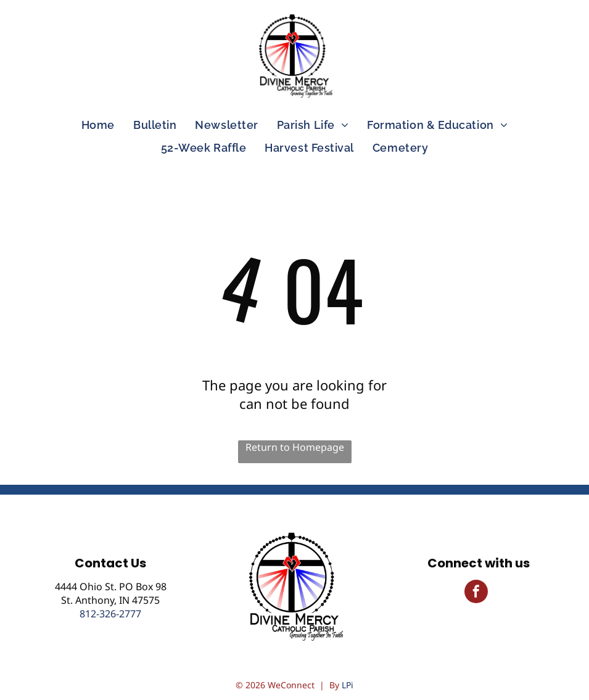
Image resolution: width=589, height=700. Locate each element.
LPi (348, 685)
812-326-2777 (110, 614)
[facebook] (476, 593)
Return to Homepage (295, 447)
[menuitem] (98, 125)
